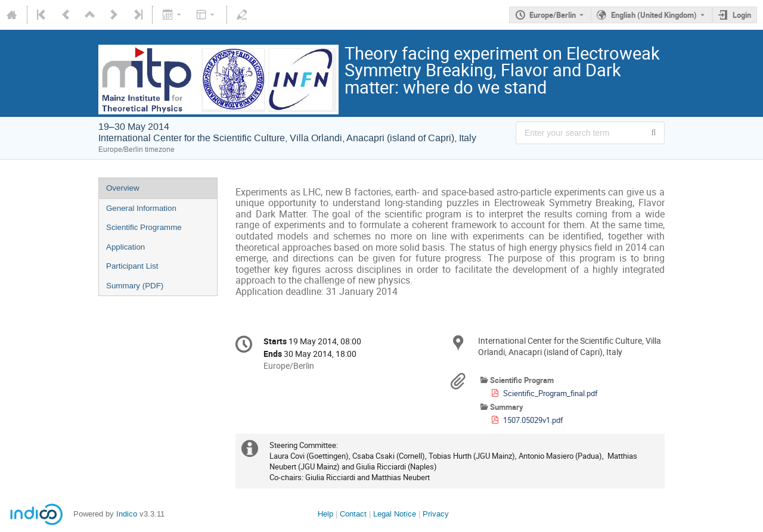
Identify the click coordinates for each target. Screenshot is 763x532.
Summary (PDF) (135, 286)
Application (125, 247)
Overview (123, 188)
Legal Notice (395, 514)
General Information (141, 208)
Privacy (436, 514)
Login (742, 15)
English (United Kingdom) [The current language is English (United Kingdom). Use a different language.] (654, 15)
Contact (353, 514)
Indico (127, 514)
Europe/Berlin (553, 15)
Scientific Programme (144, 227)
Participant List (132, 266)
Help (325, 514)
